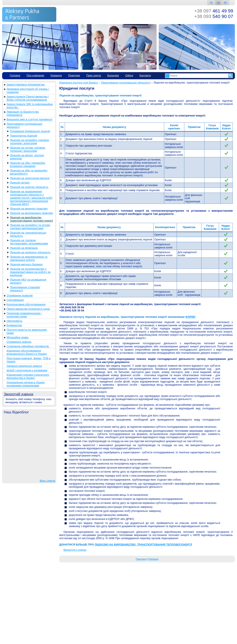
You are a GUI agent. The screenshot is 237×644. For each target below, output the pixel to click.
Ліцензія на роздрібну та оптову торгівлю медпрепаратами (30, 227)
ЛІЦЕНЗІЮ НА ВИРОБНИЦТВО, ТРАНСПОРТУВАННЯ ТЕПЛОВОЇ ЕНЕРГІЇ (143, 545)
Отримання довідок (19, 342)
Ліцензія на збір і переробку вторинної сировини (28, 164)
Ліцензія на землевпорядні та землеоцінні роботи (29, 258)
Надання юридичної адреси (24, 366)
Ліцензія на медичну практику (29, 209)
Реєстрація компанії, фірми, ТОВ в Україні (29, 360)
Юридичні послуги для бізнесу (79, 83)
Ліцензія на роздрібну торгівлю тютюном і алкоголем (30, 142)
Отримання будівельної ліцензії (30, 131)
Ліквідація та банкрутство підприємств (23, 113)
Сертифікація (15, 300)
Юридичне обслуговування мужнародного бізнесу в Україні (27, 352)
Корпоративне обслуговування (26, 304)
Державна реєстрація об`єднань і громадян (28, 90)
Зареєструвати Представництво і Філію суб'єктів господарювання (28, 98)
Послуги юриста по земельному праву (27, 331)
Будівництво (14, 325)
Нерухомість (14, 321)
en (225, 2)
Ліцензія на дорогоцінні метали (30, 178)
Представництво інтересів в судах (28, 309)
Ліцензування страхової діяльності (25, 289)
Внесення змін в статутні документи (29, 119)
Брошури (113, 75)
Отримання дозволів (20, 295)
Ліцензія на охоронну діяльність (30, 252)
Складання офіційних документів (28, 346)
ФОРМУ (191, 317)
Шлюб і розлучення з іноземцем (27, 370)
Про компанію (35, 75)
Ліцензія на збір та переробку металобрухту (29, 172)
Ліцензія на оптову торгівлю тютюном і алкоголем (28, 149)
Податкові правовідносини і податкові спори (24, 315)
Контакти (145, 75)
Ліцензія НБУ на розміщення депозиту (28, 281)
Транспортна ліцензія (24, 136)
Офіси (129, 75)
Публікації (153, 559)
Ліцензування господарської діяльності (24, 125)
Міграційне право (18, 337)
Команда (56, 75)
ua (218, 2)
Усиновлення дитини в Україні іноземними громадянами (26, 384)
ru (211, 2)
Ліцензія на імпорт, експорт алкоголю (27, 157)
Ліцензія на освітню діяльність (29, 187)
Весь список (48, 481)
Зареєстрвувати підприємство (26, 84)
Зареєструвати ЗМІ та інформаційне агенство (30, 106)
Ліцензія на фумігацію (24, 248)
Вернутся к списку (75, 550)
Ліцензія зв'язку (20, 183)
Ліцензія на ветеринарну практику (32, 213)
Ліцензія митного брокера (26, 264)
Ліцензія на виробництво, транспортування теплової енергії (31, 219)
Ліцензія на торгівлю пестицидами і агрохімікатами (29, 242)
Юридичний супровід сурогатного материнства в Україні (28, 376)
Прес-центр (94, 75)
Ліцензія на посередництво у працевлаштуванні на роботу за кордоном (30, 272)
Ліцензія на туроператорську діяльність (28, 234)
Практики (74, 75)
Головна (15, 75)
